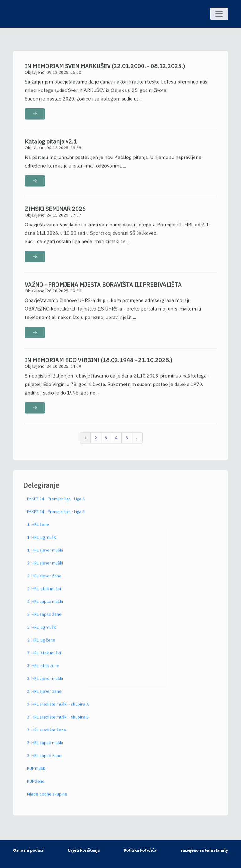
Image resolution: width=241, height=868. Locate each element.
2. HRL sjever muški (45, 566)
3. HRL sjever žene (44, 695)
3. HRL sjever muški (45, 682)
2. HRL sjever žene (44, 579)
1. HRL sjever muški (45, 553)
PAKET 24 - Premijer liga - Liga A (56, 502)
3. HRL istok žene (43, 669)
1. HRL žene (38, 528)
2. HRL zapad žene (44, 618)
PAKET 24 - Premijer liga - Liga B (56, 515)
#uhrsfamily (216, 850)
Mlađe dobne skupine (47, 797)
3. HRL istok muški (44, 656)
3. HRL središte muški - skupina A (58, 708)
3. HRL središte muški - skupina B (58, 720)
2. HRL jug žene (41, 643)
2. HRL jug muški (42, 630)
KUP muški (37, 772)
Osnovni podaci (28, 850)
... (137, 441)
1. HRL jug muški (42, 541)
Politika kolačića (140, 850)
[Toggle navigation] (219, 14)
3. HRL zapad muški (45, 746)
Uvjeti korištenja (84, 850)
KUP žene (36, 785)
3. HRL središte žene (46, 733)
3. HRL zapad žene (44, 759)
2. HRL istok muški (44, 592)
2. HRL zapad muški (45, 605)
